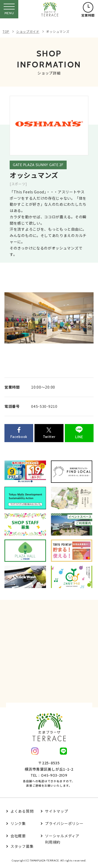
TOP (6, 31)
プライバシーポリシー (64, 823)
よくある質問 (22, 811)
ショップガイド (28, 31)
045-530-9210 (44, 406)
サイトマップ (56, 811)
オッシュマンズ (58, 31)
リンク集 (18, 823)
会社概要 (18, 836)
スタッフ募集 (22, 846)
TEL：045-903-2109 (49, 775)
